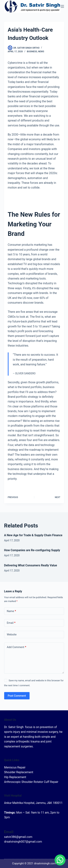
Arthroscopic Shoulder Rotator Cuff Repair (31, 782)
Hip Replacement (15, 777)
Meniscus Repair (15, 767)
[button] (60, 860)
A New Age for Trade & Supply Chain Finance (33, 535)
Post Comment (17, 696)
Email (11, 623)
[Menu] (62, 6)
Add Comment (17, 647)
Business (32, 52)
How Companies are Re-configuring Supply (32, 550)
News (41, 52)
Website (12, 635)
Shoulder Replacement (19, 772)
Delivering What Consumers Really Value (31, 565)
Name (12, 611)
